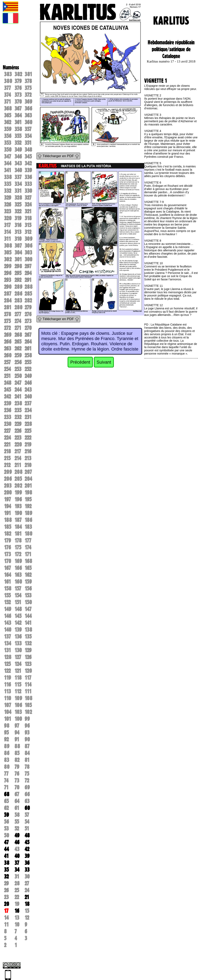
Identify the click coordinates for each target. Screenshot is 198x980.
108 (28, 698)
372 (28, 95)
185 (8, 527)
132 (28, 643)
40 (17, 856)
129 (28, 650)
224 (7, 438)
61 (17, 808)
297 (28, 266)
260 (8, 355)
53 (6, 829)
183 (28, 527)
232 (18, 417)
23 (6, 897)
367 (18, 109)
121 (18, 671)
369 (28, 102)
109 (18, 698)
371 (7, 102)
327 (28, 198)
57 (27, 815)
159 (28, 582)
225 (28, 431)
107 (8, 705)
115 (18, 685)
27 (27, 883)
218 (7, 451)
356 (8, 136)
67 (17, 794)
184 (18, 527)
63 (27, 801)
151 (18, 602)
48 (27, 835)
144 (28, 616)
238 (18, 403)
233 (8, 417)
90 (27, 739)
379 (18, 81)
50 (7, 835)
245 (7, 390)
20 (7, 904)
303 (28, 253)
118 (18, 678)
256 (18, 362)
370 (18, 102)
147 (28, 609)
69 (27, 787)
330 (28, 191)
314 (7, 232)
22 (17, 897)
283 (18, 301)
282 (28, 301)
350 (8, 150)
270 (28, 328)
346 (18, 157)
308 (8, 246)
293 (8, 280)
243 (28, 390)
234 (28, 410)
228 (28, 424)
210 (28, 465)
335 (8, 184)
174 (28, 547)
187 (18, 520)
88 (17, 746)
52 (17, 829)
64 (17, 801)
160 (18, 582)
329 (8, 198)
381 (28, 74)
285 (28, 294)
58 (17, 815)
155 (7, 595)
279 (28, 307)
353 (8, 143)
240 (28, 397)
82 (17, 760)
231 (28, 417)
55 (17, 822)
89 (7, 746)
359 (8, 129)
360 (28, 122)
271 (18, 328)
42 (27, 849)
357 (28, 129)
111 (28, 691)
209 (8, 472)
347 (8, 157)
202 (18, 486)
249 (28, 376)
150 (28, 602)
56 (6, 822)
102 (28, 712)
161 (7, 582)
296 (8, 273)
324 (28, 205)
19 (17, 904)
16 (17, 911)
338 (8, 177)
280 (18, 307)
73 (17, 781)
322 (18, 211)
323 (8, 211)
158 (8, 589)
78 (27, 767)
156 (28, 589)
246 (28, 383)
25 (17, 890)
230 (8, 424)
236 (8, 410)
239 (8, 403)
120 (28, 671)
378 (28, 81)
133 (18, 643)
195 (28, 499)
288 (29, 287)
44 (6, 849)
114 (28, 685)
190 (18, 513)
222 (28, 438)
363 (28, 115)
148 (18, 609)
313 (18, 232)
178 (18, 541)
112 (18, 691)
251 (7, 376)
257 (7, 362)
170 (8, 561)
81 (27, 760)
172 (18, 554)
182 (8, 534)
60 (27, 808)
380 (8, 81)
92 (6, 739)
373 (18, 95)
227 (7, 431)
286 (18, 294)
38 (7, 863)
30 (27, 877)
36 (27, 863)
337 (18, 177)
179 (7, 541)
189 (28, 513)
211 (18, 465)
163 (18, 575)
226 (18, 431)
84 (27, 753)
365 (8, 115)
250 (18, 376)
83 (7, 760)
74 (6, 781)
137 (7, 637)
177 (28, 541)
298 (18, 266)
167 (7, 568)
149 (8, 609)
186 (28, 520)
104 (8, 712)
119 (7, 678)
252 (28, 369)
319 (18, 218)
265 (18, 342)
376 (18, 88)
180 (28, 534)
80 (7, 767)
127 (18, 657)
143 (8, 623)
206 (8, 479)
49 (17, 835)
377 (7, 88)
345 (28, 157)
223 (18, 438)
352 (18, 143)
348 (28, 150)
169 (18, 561)
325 (18, 205)
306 (28, 246)
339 (28, 170)
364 (18, 115)
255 (28, 362)
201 (28, 486)
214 (18, 458)
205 (18, 479)
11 (6, 925)
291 (28, 280)
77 (6, 774)
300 (28, 259)
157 (18, 589)
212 (7, 465)
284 (8, 301)
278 (8, 314)
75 (27, 774)
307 (18, 246)
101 (8, 719)
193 (18, 506)
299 (8, 266)
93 (27, 733)
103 (18, 712)
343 (18, 163)
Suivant (104, 362)
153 (28, 595)
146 (8, 616)
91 (17, 739)
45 (27, 842)
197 (7, 499)
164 (8, 575)
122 (7, 671)
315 (28, 225)
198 (28, 493)
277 (18, 314)
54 (27, 822)
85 (17, 753)
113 (7, 691)
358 (18, 129)
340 (18, 170)
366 (28, 109)
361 (18, 122)
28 (17, 883)
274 (18, 321)
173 (7, 554)
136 (18, 637)
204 (28, 479)
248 (8, 383)
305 (8, 253)
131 (7, 650)
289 (18, 287)
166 (18, 568)
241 (18, 397)
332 (8, 191)
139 (18, 630)
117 (28, 678)
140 (8, 630)
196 (18, 499)
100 (18, 719)
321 (28, 211)
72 (27, 781)
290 (8, 287)
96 (27, 726)
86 (7, 753)
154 (18, 595)
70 (17, 787)
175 (18, 547)
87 (27, 746)
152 (7, 602)
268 (18, 335)
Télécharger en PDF (58, 156)
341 (8, 170)
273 (28, 321)
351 (28, 143)
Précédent (80, 362)
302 (8, 259)
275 (7, 321)
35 (6, 870)
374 (7, 95)
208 (18, 472)
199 (18, 493)
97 (17, 726)
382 (18, 74)
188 (8, 520)
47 (6, 842)
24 (27, 890)
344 (8, 163)
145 (18, 616)
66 (27, 794)
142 (18, 623)
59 (6, 815)
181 (18, 534)
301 (18, 259)
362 (8, 122)
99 (27, 719)
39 (27, 856)
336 (28, 177)
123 (28, 664)
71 (6, 787)
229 (18, 424)
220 (18, 445)
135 (28, 637)
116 (7, 685)
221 (7, 445)
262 (18, 349)
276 (28, 314)
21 (27, 897)
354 (28, 136)
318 (28, 218)
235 (18, 410)
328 (18, 198)
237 (28, 403)
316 (18, 225)
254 (7, 369)
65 (6, 801)
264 (28, 342)
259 (18, 355)
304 (18, 253)
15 (27, 911)
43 (17, 849)
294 (28, 273)
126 (28, 657)
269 (8, 335)
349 (18, 150)
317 (7, 225)
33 (27, 870)
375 (28, 88)
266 (8, 342)
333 (28, 184)
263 (8, 349)
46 (17, 842)
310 (18, 239)
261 (28, 349)
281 (8, 307)
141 (28, 623)
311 (7, 239)
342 (28, 163)
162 (28, 575)
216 (28, 451)
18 (27, 904)
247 (18, 383)
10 (17, 925)
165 (28, 568)
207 (28, 472)
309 (28, 239)
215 (7, 458)
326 (8, 205)
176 (7, 547)
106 (18, 705)
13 (17, 918)
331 (18, 191)
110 (8, 698)
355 (18, 136)
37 (17, 863)
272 (7, 328)
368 (8, 109)
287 (8, 294)
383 (8, 74)
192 (28, 506)
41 (6, 856)
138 (28, 630)
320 (8, 218)
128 (8, 657)
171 (28, 554)
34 (17, 870)
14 (6, 918)
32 (6, 877)
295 (18, 273)
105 (28, 705)
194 (8, 506)
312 (28, 232)
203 (8, 486)
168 (28, 561)
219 (28, 445)
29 (6, 883)
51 (27, 829)
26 (6, 890)
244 (18, 390)
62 (6, 808)
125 (7, 664)
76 (17, 774)
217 (18, 451)
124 (18, 664)
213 (28, 458)
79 (17, 767)
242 (7, 397)
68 (7, 794)
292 (18, 280)
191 (7, 513)
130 (18, 650)
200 (8, 493)
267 (28, 335)
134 (8, 643)
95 (6, 733)
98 (7, 726)
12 (27, 918)
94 (17, 733)
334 (18, 184)
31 (17, 877)
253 (18, 369)
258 (28, 355)
